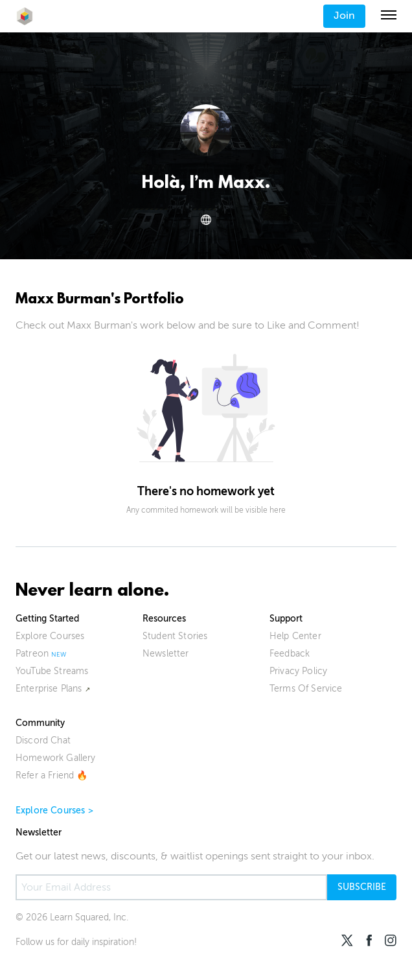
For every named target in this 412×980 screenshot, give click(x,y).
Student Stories (175, 636)
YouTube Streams (52, 671)
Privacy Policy (298, 671)
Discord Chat (43, 741)
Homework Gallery (56, 758)
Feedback (290, 654)
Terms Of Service (306, 689)
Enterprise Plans (49, 689)
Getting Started (47, 619)
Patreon (32, 654)
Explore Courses (50, 636)
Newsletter (166, 654)
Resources (164, 619)
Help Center (295, 636)
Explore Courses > (54, 811)
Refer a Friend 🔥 (52, 776)
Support (286, 619)
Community (40, 723)
